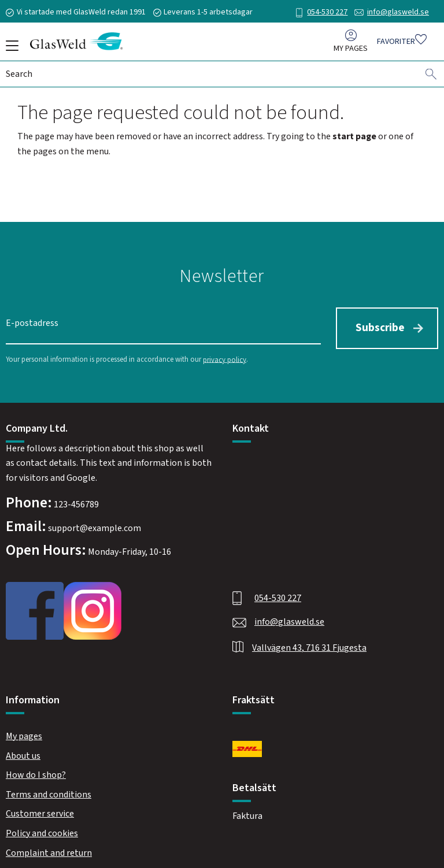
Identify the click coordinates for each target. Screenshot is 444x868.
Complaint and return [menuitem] (49, 848)
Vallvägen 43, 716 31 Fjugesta (309, 644)
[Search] (431, 77)
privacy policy (225, 355)
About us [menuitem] (23, 751)
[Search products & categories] (212, 77)
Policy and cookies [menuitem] (42, 829)
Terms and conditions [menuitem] (49, 791)
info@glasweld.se (398, 12)
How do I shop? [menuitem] (36, 771)
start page (354, 136)
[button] (10, 50)
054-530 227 (327, 12)
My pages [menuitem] (351, 51)
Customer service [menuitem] (40, 810)
